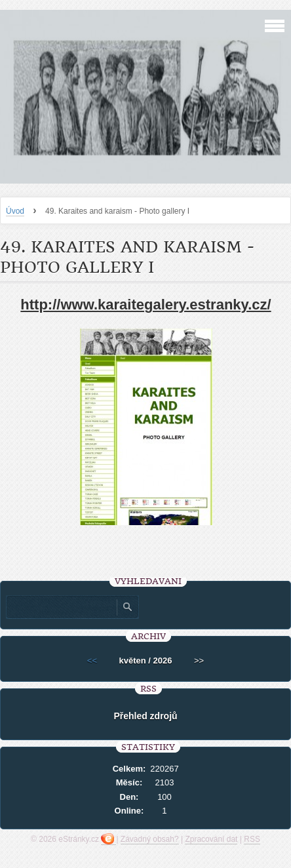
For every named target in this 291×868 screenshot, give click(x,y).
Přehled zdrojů (145, 716)
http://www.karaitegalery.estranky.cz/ (145, 305)
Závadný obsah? (150, 839)
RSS (252, 839)
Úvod (15, 211)
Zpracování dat (211, 839)
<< (92, 661)
